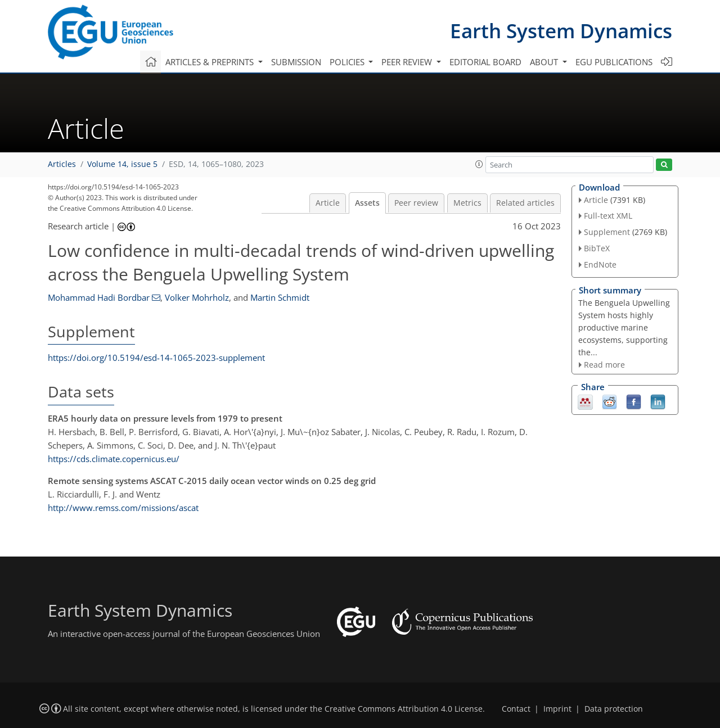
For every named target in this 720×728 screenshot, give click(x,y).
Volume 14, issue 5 (122, 164)
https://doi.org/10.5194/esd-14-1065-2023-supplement (156, 358)
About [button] (545, 62)
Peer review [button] (408, 62)
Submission (296, 62)
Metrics (467, 203)
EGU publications (614, 62)
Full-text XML (608, 216)
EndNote (600, 264)
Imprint (557, 709)
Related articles (525, 203)
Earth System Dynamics (561, 31)
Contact (516, 709)
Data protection (614, 709)
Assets (367, 203)
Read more (604, 365)
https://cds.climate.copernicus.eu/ (114, 459)
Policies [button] (348, 62)
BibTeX (597, 248)
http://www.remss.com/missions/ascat (123, 508)
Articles (62, 164)
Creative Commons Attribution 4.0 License (404, 709)
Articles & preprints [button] (211, 62)
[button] (479, 164)
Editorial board (485, 62)
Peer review (416, 203)
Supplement (607, 232)
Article (328, 203)
